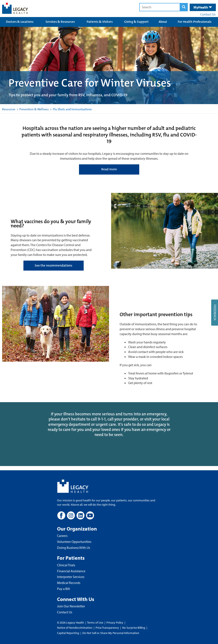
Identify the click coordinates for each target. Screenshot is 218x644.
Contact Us (208, 14)
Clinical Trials (66, 565)
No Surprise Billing (134, 628)
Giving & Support (136, 22)
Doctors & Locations (20, 22)
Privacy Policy (115, 622)
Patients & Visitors (100, 22)
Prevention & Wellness (34, 109)
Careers (62, 536)
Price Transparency (107, 628)
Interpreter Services (71, 577)
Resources (9, 109)
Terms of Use (95, 622)
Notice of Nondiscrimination (75, 628)
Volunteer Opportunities (74, 542)
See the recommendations (53, 265)
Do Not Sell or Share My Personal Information (111, 633)
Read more (109, 169)
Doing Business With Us (74, 548)
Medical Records (69, 583)
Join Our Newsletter (71, 606)
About (163, 22)
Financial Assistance (71, 571)
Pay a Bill (63, 589)
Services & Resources (60, 22)
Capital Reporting (68, 633)
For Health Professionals (195, 22)
